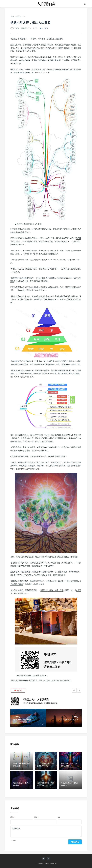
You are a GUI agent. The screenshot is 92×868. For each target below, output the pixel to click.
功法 (17, 254)
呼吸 (35, 254)
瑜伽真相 (21, 290)
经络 (22, 680)
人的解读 (53, 863)
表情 (13, 840)
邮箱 (36, 817)
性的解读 (40, 278)
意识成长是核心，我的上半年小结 (29, 435)
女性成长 (72, 260)
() (18, 690)
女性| (66, 680)
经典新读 (65, 269)
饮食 (26, 254)
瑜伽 (61, 680)
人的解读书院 (67, 563)
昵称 (12, 817)
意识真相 (28, 299)
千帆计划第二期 (41, 462)
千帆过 (17, 28)
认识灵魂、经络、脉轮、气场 (52, 590)
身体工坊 (55, 251)
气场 (32, 680)
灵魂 (16, 680)
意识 (12, 680)
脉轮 (27, 680)
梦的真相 (65, 364)
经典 (69, 680)
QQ (59, 817)
